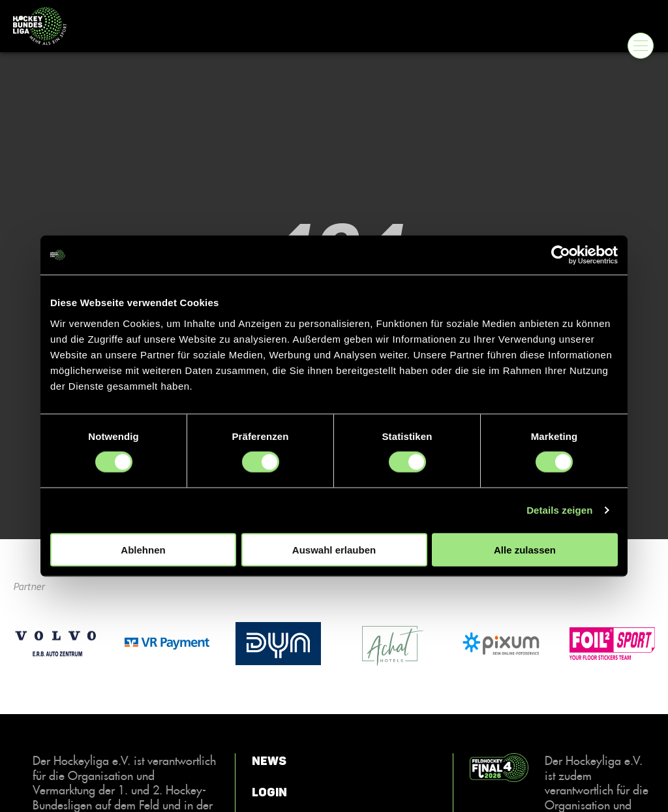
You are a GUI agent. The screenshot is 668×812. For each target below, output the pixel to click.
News (269, 761)
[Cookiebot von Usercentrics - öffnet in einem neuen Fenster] (561, 255)
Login (269, 792)
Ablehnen (143, 549)
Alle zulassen (525, 549)
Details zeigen (559, 510)
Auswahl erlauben (334, 549)
